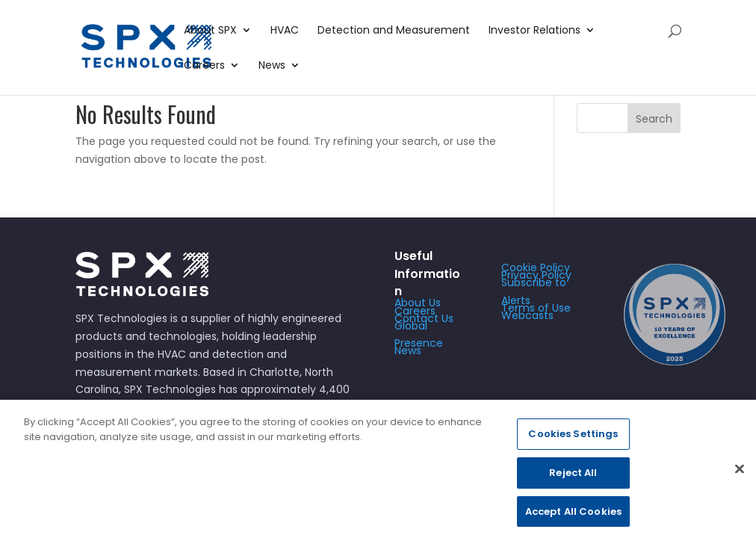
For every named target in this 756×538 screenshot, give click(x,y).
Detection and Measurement (394, 31)
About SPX (210, 31)
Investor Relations (535, 31)
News (272, 66)
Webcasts (527, 315)
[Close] (740, 475)
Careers (204, 66)
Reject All (573, 479)
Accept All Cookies (573, 517)
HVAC (285, 31)
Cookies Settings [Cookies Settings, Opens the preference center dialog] (573, 440)
